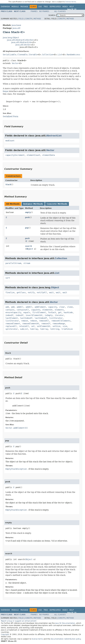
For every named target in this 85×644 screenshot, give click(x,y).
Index (65, 7)
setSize (56, 326)
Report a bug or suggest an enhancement (19, 621)
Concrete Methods (57, 204)
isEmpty (49, 315)
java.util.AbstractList (21, 42)
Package (24, 7)
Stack (8, 184)
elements (59, 310)
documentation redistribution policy (66, 639)
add (7, 307)
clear (62, 307)
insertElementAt (34, 315)
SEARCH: (52, 15)
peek (27, 217)
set (33, 326)
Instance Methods (33, 204)
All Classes (60, 11)
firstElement (39, 312)
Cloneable (22, 55)
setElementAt (44, 326)
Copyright (5, 634)
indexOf (9, 315)
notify (31, 292)
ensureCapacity (13, 312)
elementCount (33, 155)
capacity (53, 307)
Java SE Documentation (65, 623)
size (65, 326)
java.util (16, 28)
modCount (10, 141)
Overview (5, 7)
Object (30, 249)
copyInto (36, 310)
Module (15, 7)
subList (24, 329)
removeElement (13, 324)
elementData (49, 155)
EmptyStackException (16, 469)
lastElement (12, 318)
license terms (71, 2)
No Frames (44, 11)
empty (28, 212)
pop (27, 228)
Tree (46, 7)
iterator (59, 315)
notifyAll (42, 292)
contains (10, 310)
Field (21, 19)
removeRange (59, 324)
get (60, 312)
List (60, 55)
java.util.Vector (23, 45)
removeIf (46, 324)
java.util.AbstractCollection (20, 40)
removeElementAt (31, 324)
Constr (28, 19)
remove (25, 321)
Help (71, 7)
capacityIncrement (15, 155)
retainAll (24, 326)
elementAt (47, 310)
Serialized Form (11, 116)
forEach (52, 312)
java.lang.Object (11, 38)
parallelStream (13, 263)
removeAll (44, 321)
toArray (34, 329)
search (28, 246)
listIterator (56, 318)
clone (70, 307)
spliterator (12, 329)
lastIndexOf (26, 318)
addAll (20, 307)
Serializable (10, 55)
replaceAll (11, 326)
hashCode (68, 312)
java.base (16, 25)
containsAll (23, 310)
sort (8, 278)
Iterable (33, 55)
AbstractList (54, 136)
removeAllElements (61, 321)
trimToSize (67, 329)
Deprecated (55, 7)
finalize (10, 292)
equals (27, 312)
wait (51, 292)
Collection (48, 55)
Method (37, 19)
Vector (15, 63)
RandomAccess (73, 55)
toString (55, 329)
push (27, 238)
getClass (21, 292)
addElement (40, 307)
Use (40, 7)
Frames (34, 11)
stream (27, 263)
